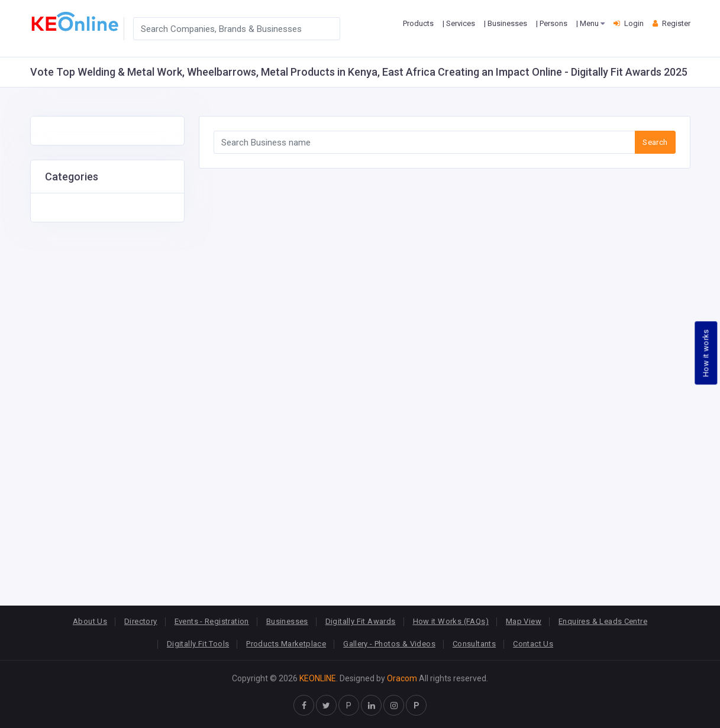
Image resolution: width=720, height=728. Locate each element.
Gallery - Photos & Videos (389, 644)
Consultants (474, 644)
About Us (90, 621)
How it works (706, 353)
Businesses (287, 621)
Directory (141, 621)
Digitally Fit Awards (361, 621)
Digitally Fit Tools (198, 644)
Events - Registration (212, 621)
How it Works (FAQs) (451, 621)
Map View (524, 621)
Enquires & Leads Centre (603, 621)
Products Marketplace (286, 644)
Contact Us (533, 644)
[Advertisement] (107, 400)
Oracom (402, 678)
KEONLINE (318, 678)
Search (655, 142)
